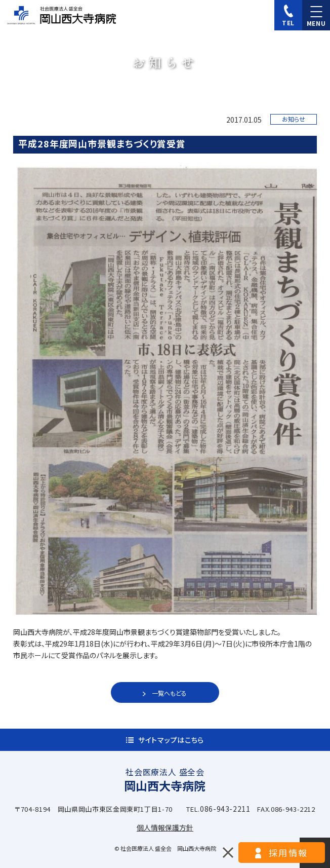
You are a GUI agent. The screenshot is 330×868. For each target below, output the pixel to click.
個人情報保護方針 (165, 827)
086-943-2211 (225, 809)
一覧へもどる (169, 693)
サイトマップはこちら (171, 740)
